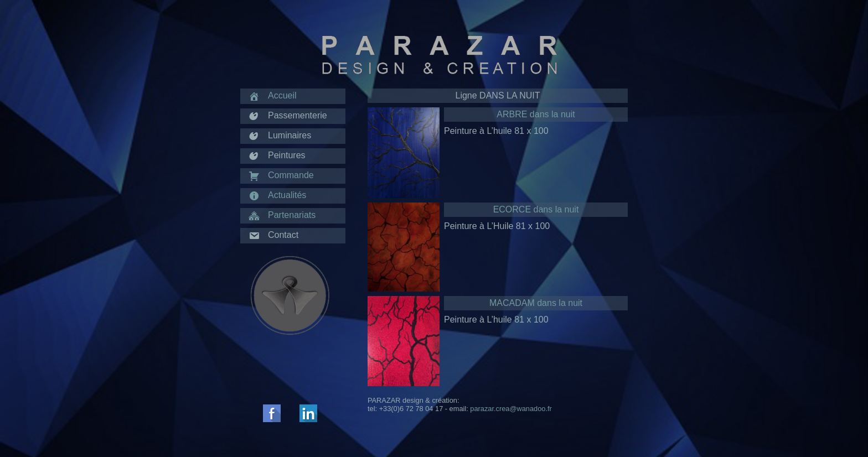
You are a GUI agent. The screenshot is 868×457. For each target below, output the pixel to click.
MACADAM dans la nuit (536, 303)
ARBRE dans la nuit (536, 114)
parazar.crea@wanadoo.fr (511, 409)
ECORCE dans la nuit (536, 209)
